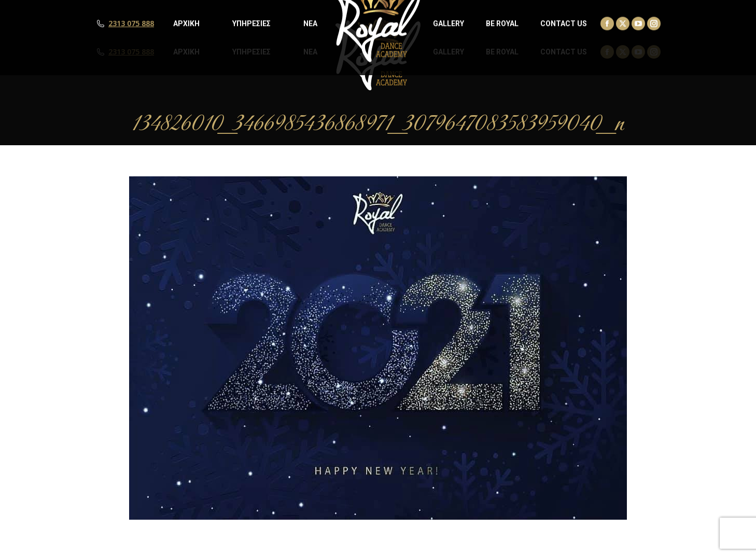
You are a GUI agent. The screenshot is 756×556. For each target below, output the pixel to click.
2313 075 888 (131, 52)
